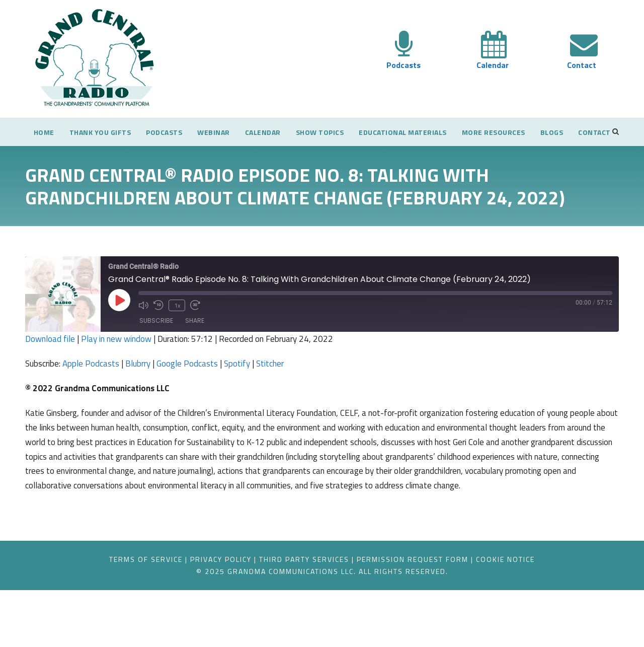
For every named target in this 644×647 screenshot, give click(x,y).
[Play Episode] (119, 342)
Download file (51, 381)
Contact (582, 65)
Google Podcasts (200, 406)
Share (195, 363)
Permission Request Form (427, 616)
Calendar (493, 65)
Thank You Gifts (97, 132)
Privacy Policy (207, 616)
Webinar (219, 132)
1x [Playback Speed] (177, 347)
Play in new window (121, 381)
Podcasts (404, 65)
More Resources (526, 132)
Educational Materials (426, 132)
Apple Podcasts (97, 406)
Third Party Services (303, 616)
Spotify (253, 406)
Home (36, 132)
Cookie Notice (533, 616)
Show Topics (335, 132)
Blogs (590, 132)
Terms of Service (119, 616)
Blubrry (147, 406)
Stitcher (288, 406)
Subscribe (156, 363)
